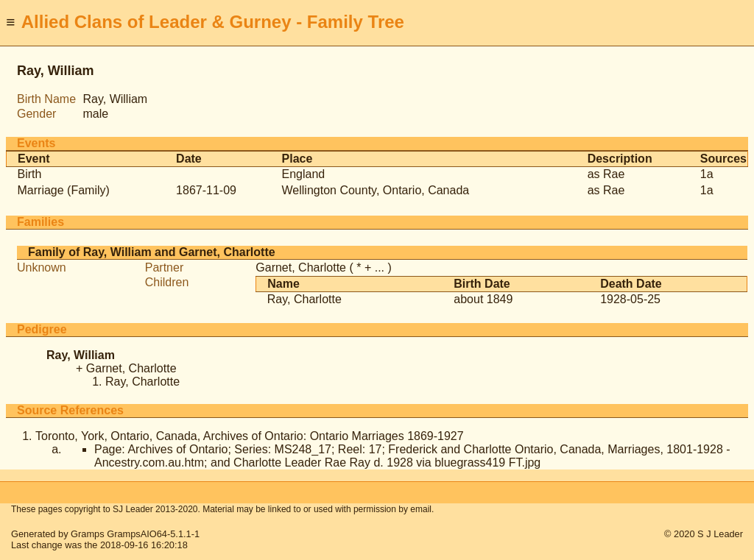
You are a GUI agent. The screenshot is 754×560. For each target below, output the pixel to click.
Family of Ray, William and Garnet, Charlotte (152, 252)
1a (707, 174)
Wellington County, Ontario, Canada (376, 190)
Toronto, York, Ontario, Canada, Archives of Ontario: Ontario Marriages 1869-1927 (250, 436)
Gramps (88, 534)
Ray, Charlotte (304, 299)
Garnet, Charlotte (301, 267)
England (304, 174)
